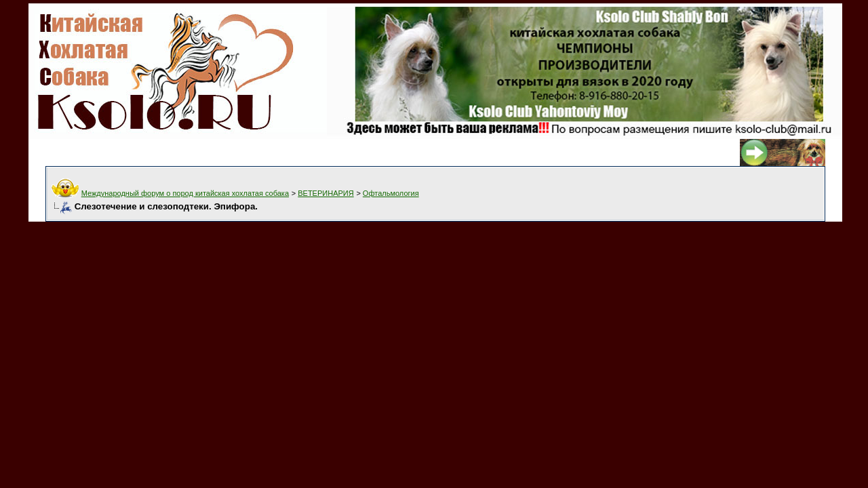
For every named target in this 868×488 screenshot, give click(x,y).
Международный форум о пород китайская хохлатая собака (185, 193)
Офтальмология (391, 193)
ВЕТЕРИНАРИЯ (325, 193)
